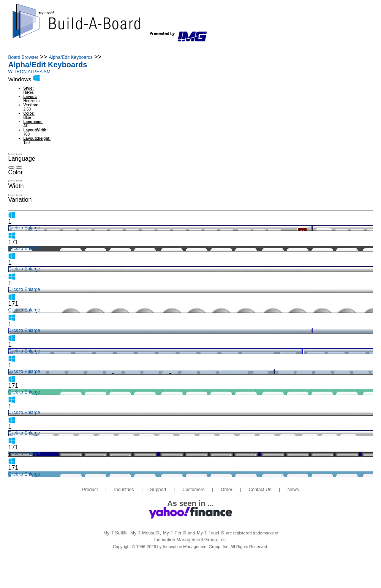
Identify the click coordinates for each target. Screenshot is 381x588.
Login (335, 49)
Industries (84, 49)
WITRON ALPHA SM (29, 72)
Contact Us (251, 49)
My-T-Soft (115, 533)
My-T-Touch (210, 533)
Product (42, 49)
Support (127, 49)
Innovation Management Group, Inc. (190, 540)
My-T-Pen (175, 533)
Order (210, 49)
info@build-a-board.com (319, 24)
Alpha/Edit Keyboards (70, 57)
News (291, 49)
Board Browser (23, 57)
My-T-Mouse (145, 533)
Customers (170, 49)
